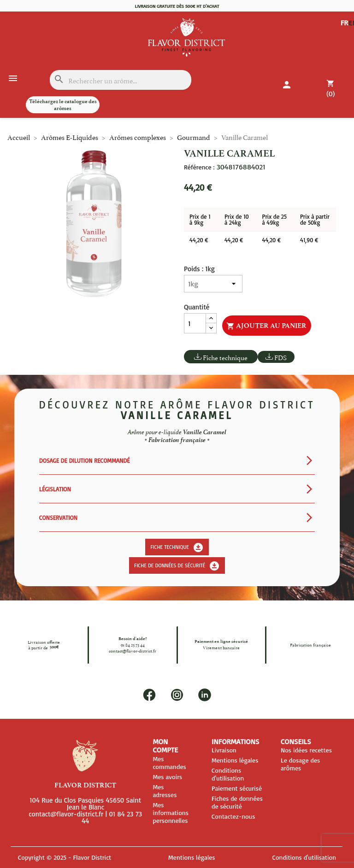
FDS (280, 357)
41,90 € (309, 240)
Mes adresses (165, 791)
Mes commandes (169, 763)
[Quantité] (195, 323)
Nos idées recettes (306, 750)
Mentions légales (235, 760)
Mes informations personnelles (170, 813)
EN (345, 30)
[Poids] (213, 284)
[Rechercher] (121, 80)
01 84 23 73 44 (133, 645)
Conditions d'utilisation (228, 774)
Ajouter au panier (266, 326)
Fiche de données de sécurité (177, 566)
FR (345, 23)
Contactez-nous (233, 816)
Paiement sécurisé (237, 788)
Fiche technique (225, 357)
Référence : (199, 167)
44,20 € (199, 240)
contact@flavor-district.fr (133, 650)
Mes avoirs (167, 777)
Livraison (224, 750)
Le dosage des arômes (300, 764)
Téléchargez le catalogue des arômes (63, 105)
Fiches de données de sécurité (237, 802)
